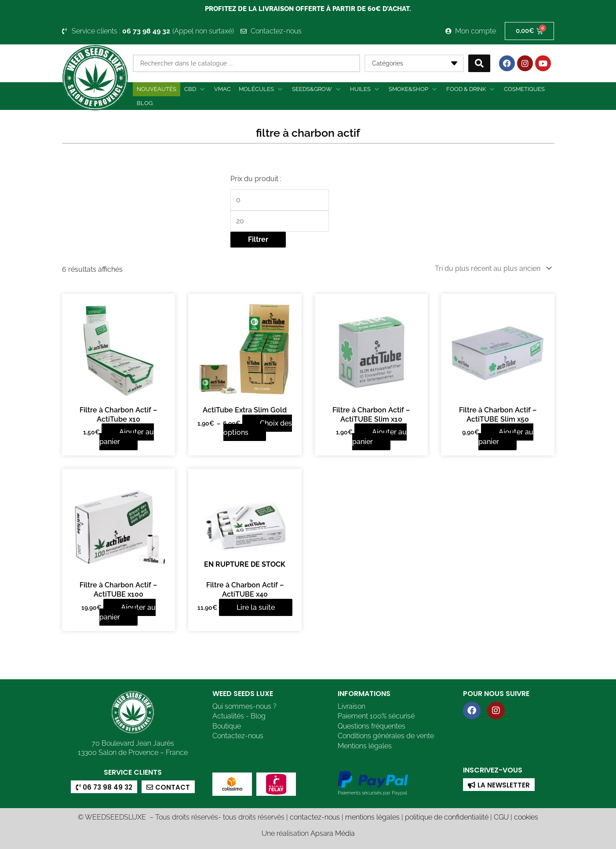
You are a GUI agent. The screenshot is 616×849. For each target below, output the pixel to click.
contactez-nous (315, 816)
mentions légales (372, 816)
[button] (195, 89)
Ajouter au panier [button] (127, 436)
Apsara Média (333, 833)
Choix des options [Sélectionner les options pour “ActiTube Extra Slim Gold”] (258, 427)
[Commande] (492, 268)
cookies (526, 816)
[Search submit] (479, 63)
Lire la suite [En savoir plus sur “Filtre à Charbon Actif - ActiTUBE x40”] (256, 607)
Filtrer (258, 239)
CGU (501, 816)
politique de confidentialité (447, 816)
